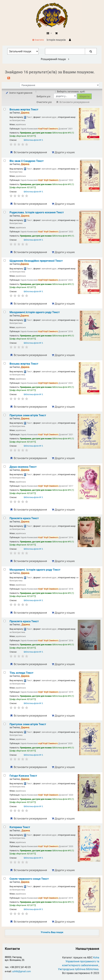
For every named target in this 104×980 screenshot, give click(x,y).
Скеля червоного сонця (29, 879)
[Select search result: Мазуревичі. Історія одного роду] (5, 569)
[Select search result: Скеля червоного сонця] (5, 878)
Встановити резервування (28, 152)
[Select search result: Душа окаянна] (5, 466)
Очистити (38, 40)
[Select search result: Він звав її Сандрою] (5, 161)
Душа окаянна (23, 467)
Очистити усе (44, 102)
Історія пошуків (56, 40)
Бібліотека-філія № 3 (33, 140)
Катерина (20, 827)
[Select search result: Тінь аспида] (5, 672)
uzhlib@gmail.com (21, 971)
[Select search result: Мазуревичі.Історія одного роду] (5, 312)
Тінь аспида (21, 673)
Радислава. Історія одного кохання (37, 212)
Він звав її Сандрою (27, 161)
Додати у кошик (63, 152)
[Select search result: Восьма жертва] (5, 109)
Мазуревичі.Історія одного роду (35, 312)
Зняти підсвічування (19, 93)
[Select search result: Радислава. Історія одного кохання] (5, 212)
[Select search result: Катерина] (5, 827)
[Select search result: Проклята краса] (5, 518)
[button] (56, 33)
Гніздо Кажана (23, 776)
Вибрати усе (43, 96)
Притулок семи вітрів (28, 415)
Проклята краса (24, 518)
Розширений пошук (55, 59)
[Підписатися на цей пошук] (9, 78)
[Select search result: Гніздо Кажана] (5, 775)
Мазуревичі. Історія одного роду (35, 570)
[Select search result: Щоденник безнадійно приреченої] (5, 260)
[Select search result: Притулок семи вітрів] (5, 415)
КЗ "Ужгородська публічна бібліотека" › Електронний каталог (53, 16)
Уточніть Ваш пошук (52, 932)
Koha (96, 958)
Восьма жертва (24, 109)
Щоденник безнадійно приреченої (36, 261)
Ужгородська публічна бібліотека (78, 969)
